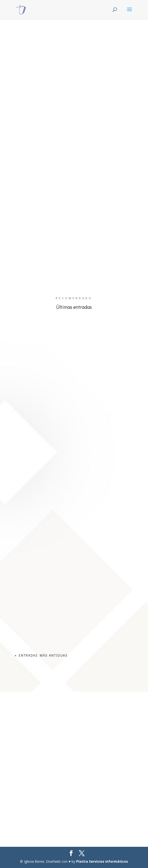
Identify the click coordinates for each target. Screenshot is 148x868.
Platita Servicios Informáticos (102, 861)
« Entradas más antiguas (41, 655)
